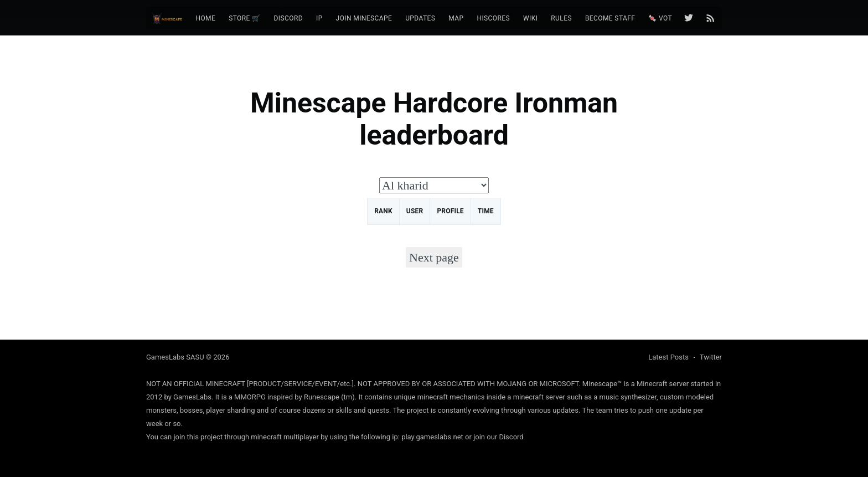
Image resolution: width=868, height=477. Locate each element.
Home (205, 18)
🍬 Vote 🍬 (667, 18)
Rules (561, 18)
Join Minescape (364, 18)
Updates (420, 18)
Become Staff (610, 18)
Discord (288, 18)
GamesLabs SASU (175, 357)
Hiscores (493, 18)
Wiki (530, 18)
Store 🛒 (244, 18)
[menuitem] (205, 19)
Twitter (711, 357)
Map (456, 18)
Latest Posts (668, 357)
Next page (434, 257)
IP (319, 18)
